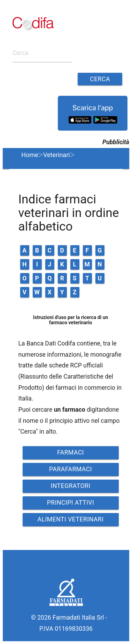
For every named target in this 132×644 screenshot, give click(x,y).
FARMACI (71, 452)
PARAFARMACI (71, 469)
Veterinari (57, 155)
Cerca (100, 79)
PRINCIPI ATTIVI (71, 503)
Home (30, 155)
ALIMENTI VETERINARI (71, 519)
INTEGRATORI (70, 486)
